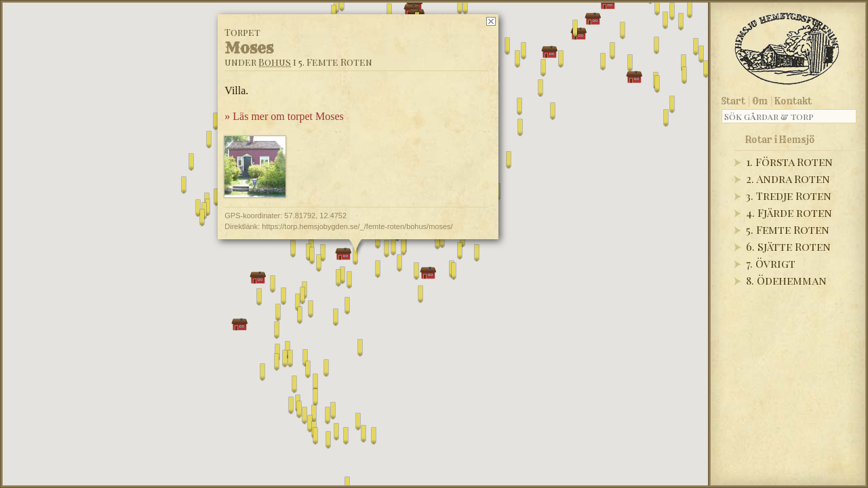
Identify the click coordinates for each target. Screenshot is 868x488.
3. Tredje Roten (789, 196)
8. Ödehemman (786, 280)
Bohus (275, 62)
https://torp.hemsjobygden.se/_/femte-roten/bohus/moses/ (357, 226)
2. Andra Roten (788, 179)
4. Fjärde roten (789, 212)
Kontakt (793, 101)
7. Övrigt (771, 263)
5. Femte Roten (788, 229)
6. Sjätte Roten (788, 246)
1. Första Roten (789, 162)
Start (733, 101)
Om (760, 101)
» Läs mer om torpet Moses (284, 116)
